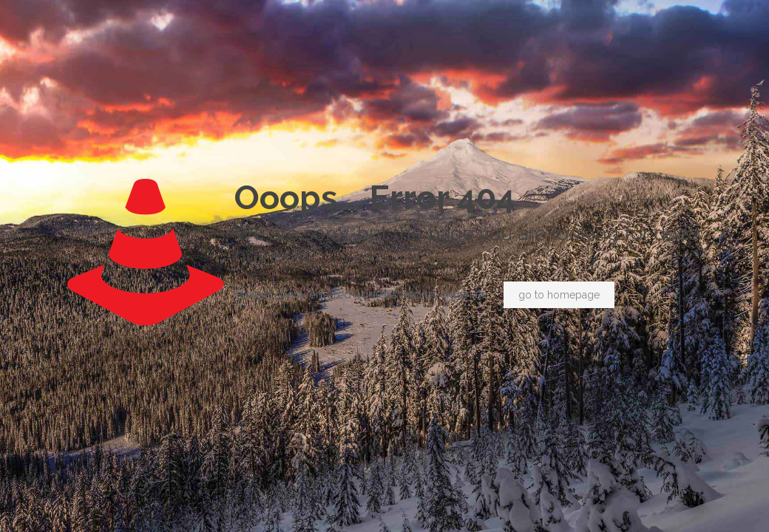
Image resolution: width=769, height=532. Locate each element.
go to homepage (559, 295)
